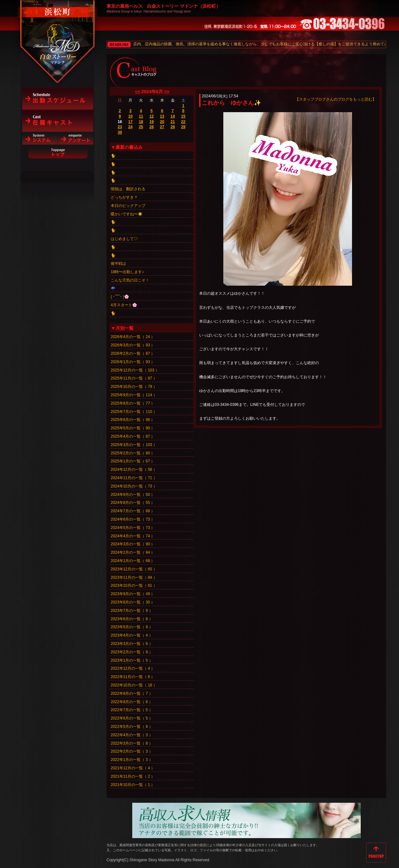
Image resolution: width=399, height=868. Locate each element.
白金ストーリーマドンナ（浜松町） (58, 33)
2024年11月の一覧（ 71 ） (134, 478)
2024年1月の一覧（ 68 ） (133, 561)
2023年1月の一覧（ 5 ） (132, 660)
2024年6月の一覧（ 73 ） (133, 519)
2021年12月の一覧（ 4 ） (133, 768)
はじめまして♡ (124, 239)
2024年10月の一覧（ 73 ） (134, 486)
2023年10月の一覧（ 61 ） (134, 586)
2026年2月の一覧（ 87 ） (133, 353)
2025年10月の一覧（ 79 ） (134, 387)
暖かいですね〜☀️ (127, 214)
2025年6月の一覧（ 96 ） (133, 420)
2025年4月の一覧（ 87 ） (133, 436)
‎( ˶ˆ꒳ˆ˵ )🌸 (120, 297)
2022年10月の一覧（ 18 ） (134, 685)
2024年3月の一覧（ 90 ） (133, 544)
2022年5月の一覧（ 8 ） (132, 727)
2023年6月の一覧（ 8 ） (132, 619)
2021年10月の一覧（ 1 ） (133, 785)
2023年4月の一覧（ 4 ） (132, 635)
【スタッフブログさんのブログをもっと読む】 (336, 99)
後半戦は (118, 264)
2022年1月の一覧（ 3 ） (132, 760)
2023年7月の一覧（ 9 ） (132, 611)
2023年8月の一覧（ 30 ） (133, 602)
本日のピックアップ (128, 206)
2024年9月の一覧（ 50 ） (133, 495)
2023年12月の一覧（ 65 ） (134, 569)
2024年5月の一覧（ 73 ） (133, 528)
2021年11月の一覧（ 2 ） (133, 776)
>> (167, 92)
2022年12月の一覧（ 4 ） (133, 668)
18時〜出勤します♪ (127, 272)
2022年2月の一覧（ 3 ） (132, 751)
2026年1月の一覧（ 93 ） (133, 362)
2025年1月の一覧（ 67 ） (133, 461)
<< (137, 92)
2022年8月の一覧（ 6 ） (132, 702)
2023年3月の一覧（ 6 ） (132, 644)
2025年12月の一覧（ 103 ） (135, 370)
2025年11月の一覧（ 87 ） (134, 378)
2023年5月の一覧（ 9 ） (132, 627)
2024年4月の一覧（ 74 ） (133, 536)
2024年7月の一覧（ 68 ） (133, 511)
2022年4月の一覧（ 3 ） (132, 735)
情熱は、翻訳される (128, 189)
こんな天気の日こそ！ (130, 280)
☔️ (113, 289)
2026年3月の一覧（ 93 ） (133, 345)
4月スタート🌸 (124, 305)
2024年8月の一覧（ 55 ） (133, 503)
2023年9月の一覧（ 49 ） (133, 594)
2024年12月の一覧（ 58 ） (134, 470)
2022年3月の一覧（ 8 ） (132, 743)
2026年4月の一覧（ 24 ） (133, 337)
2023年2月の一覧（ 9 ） (132, 652)
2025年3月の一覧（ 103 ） (134, 445)
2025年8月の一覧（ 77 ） (133, 403)
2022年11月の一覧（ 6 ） (133, 677)
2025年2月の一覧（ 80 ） (133, 453)
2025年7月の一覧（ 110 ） (134, 412)
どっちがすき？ (124, 197)
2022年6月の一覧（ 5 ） (132, 718)
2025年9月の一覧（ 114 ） (134, 395)
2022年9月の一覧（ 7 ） (132, 694)
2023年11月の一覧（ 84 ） (134, 577)
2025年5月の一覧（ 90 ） (133, 428)
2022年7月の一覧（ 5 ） (132, 710)
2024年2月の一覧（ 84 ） (133, 552)
